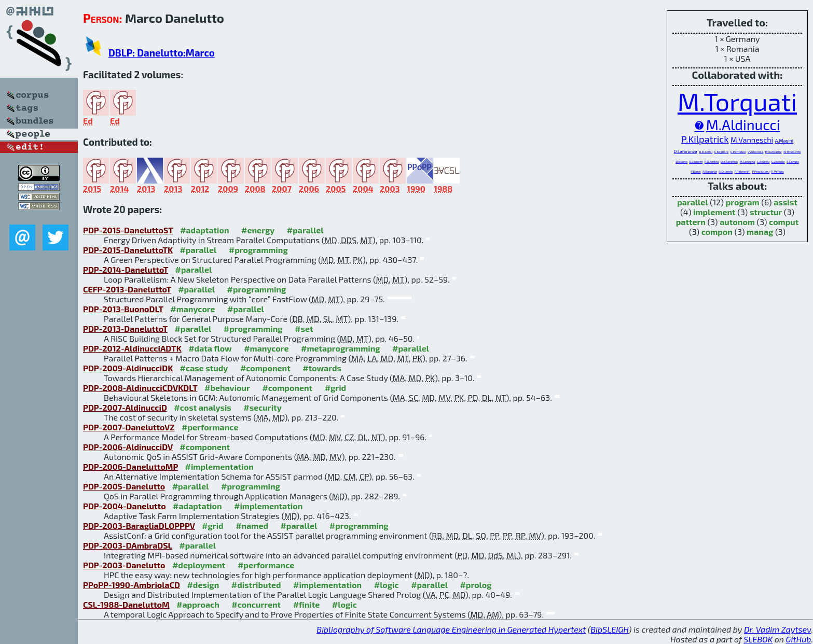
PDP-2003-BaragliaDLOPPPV (139, 526)
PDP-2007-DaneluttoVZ (129, 427)
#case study (204, 368)
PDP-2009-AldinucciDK (128, 368)
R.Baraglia (710, 171)
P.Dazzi (695, 171)
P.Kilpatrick (705, 139)
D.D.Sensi (706, 152)
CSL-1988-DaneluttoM (126, 604)
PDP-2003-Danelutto (124, 565)
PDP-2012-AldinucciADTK (132, 348)
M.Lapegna (748, 162)
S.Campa (793, 162)
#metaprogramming (341, 348)
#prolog (476, 585)
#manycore (192, 309)
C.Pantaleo (738, 152)
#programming (258, 250)
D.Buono (681, 162)
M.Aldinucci (743, 124)
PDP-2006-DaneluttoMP (130, 466)
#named (252, 526)
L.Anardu (763, 162)
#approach (198, 604)
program (743, 202)
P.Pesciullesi (761, 171)
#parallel (305, 230)
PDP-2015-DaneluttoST (128, 230)
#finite (307, 604)
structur (766, 212)
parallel (692, 202)
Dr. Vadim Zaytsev (777, 629)
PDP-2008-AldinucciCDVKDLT (140, 388)
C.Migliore (722, 152)
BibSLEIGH (609, 629)
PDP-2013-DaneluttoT (125, 328)
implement (714, 212)
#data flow (210, 348)
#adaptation (205, 230)
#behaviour (227, 388)
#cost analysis (203, 407)
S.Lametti (696, 162)
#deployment (199, 565)
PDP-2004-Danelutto (125, 506)
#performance (210, 427)
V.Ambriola (755, 152)
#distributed (256, 585)
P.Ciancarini (774, 152)
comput (784, 222)
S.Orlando (726, 171)
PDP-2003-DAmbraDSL (128, 545)
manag (760, 232)
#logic (387, 585)
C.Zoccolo (778, 162)
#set (304, 328)
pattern (691, 222)
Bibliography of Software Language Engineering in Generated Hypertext (451, 629)
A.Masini (784, 141)
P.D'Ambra (712, 162)
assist (786, 202)
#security (262, 407)
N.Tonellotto (792, 152)
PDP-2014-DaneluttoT (126, 269)
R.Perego (778, 171)
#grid (336, 388)
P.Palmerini (742, 171)
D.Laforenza (686, 151)
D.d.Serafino (729, 162)
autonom (737, 222)
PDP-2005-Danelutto (124, 486)
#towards (322, 368)
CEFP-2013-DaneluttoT (127, 289)
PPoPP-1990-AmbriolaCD (132, 585)
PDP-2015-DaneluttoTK (128, 250)
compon (717, 232)
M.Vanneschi (752, 140)
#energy (258, 230)
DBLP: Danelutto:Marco (162, 53)
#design (203, 585)
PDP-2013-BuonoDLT (123, 309)
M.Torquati (737, 101)
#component (265, 368)
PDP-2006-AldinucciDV (128, 447)
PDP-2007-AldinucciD (125, 407)
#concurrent (256, 604)
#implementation (219, 466)
